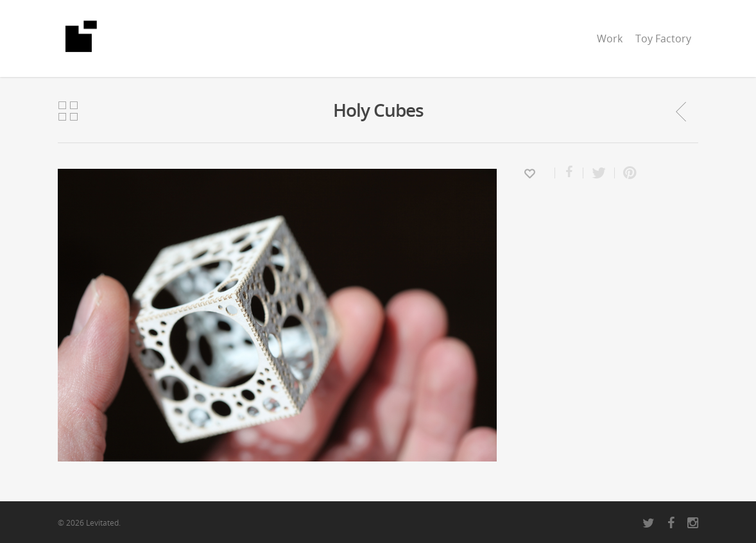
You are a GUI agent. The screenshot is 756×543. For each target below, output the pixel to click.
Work (610, 39)
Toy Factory (663, 39)
